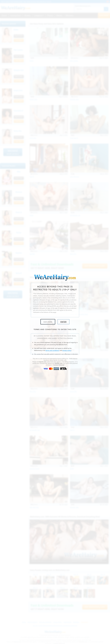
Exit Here (48, 322)
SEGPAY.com (59, 363)
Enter (63, 322)
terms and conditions (52, 350)
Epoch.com (43, 362)
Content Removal (59, 365)
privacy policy (67, 350)
